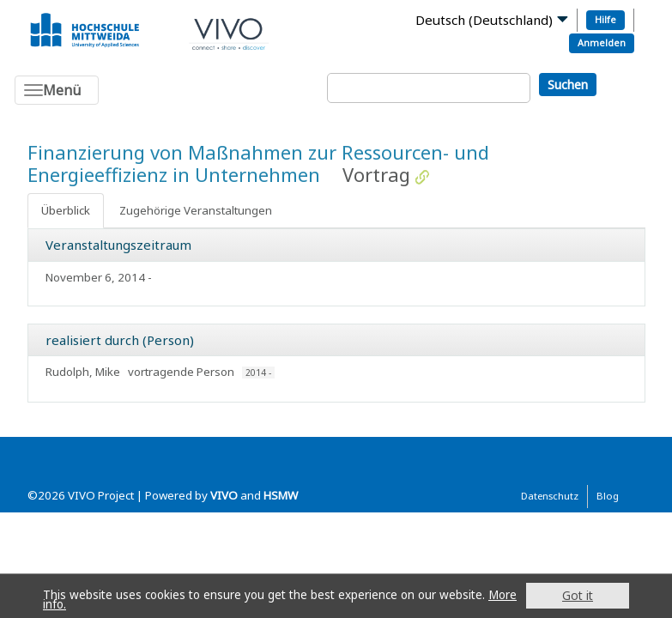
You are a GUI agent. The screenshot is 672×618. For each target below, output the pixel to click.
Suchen (568, 85)
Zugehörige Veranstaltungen (196, 210)
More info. (72, 604)
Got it (578, 595)
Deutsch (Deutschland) (484, 20)
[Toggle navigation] (57, 90)
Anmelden (602, 42)
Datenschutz (550, 496)
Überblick (66, 210)
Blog (608, 496)
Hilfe (605, 19)
